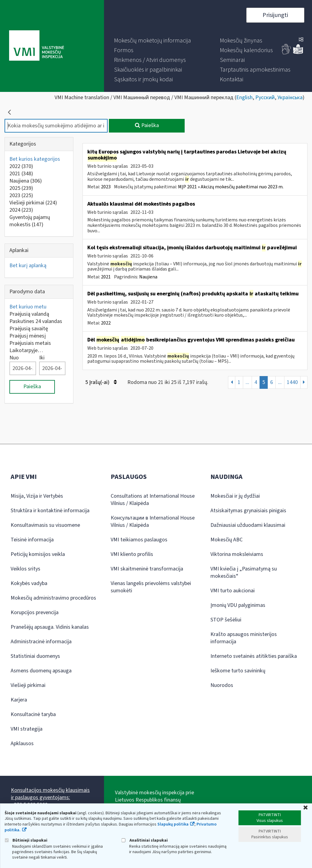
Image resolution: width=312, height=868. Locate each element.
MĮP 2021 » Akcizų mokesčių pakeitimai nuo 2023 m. (231, 187)
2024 (21, 210)
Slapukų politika (173, 824)
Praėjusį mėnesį (28, 336)
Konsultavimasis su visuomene (45, 525)
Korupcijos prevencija (35, 612)
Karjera (19, 700)
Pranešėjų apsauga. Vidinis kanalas (50, 627)
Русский (265, 98)
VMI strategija (27, 729)
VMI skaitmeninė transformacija (147, 569)
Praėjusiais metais (30, 343)
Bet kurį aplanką (28, 266)
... (247, 382)
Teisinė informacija (32, 540)
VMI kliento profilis (132, 554)
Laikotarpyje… (26, 350)
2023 (21, 195)
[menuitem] (153, 41)
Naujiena (26, 181)
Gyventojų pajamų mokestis (30, 221)
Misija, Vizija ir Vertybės (37, 496)
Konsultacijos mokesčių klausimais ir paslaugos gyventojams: (50, 794)
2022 (21, 166)
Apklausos (22, 744)
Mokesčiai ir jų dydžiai (235, 496)
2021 (21, 174)
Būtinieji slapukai (26, 840)
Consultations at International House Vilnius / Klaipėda (153, 500)
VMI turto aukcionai (233, 591)
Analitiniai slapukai (145, 840)
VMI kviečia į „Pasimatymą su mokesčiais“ (244, 572)
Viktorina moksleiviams (237, 554)
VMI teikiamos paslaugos (139, 540)
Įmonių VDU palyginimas (238, 605)
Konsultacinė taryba (33, 714)
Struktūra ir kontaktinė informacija (50, 511)
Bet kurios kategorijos (35, 159)
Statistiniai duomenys (35, 656)
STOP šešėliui (226, 620)
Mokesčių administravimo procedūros (53, 598)
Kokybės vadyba (29, 583)
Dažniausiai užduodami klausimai (248, 525)
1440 (292, 382)
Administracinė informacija (41, 642)
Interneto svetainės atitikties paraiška (254, 656)
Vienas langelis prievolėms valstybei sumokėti (151, 587)
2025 (21, 188)
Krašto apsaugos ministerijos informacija (244, 638)
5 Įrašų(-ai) (101, 382)
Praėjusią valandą (29, 314)
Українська (290, 98)
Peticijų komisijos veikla (38, 554)
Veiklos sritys (25, 569)
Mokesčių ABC (226, 540)
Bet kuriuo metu (28, 307)
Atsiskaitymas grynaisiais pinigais (248, 511)
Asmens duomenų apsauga (41, 671)
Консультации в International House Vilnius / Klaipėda (153, 521)
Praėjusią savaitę (29, 329)
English (244, 98)
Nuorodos (222, 685)
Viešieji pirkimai (33, 203)
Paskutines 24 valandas (36, 321)
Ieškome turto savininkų (238, 671)
